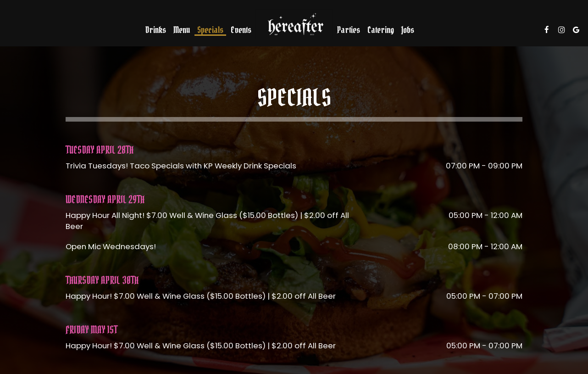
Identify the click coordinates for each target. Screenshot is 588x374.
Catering (381, 30)
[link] (294, 24)
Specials (210, 30)
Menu (182, 30)
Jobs (408, 30)
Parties (348, 30)
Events (241, 30)
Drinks (155, 30)
